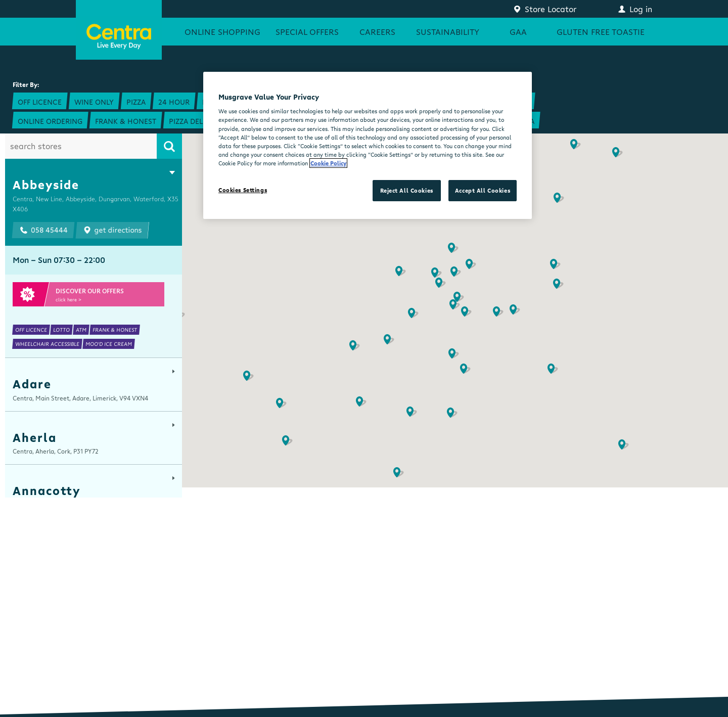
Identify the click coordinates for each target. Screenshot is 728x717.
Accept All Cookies (483, 190)
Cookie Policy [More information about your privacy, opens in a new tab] (328, 163)
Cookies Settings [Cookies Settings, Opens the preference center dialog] (243, 190)
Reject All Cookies (407, 190)
